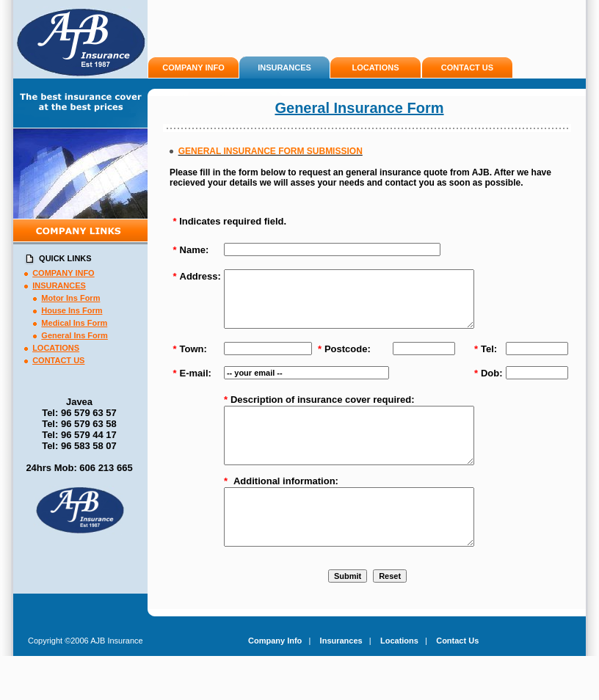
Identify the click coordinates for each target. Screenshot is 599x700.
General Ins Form (74, 335)
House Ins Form (72, 310)
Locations (399, 674)
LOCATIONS (376, 68)
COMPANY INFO (193, 68)
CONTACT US (467, 68)
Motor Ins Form (70, 298)
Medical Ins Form (74, 323)
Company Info (275, 674)
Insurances (341, 674)
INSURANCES (284, 68)
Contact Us (457, 674)
